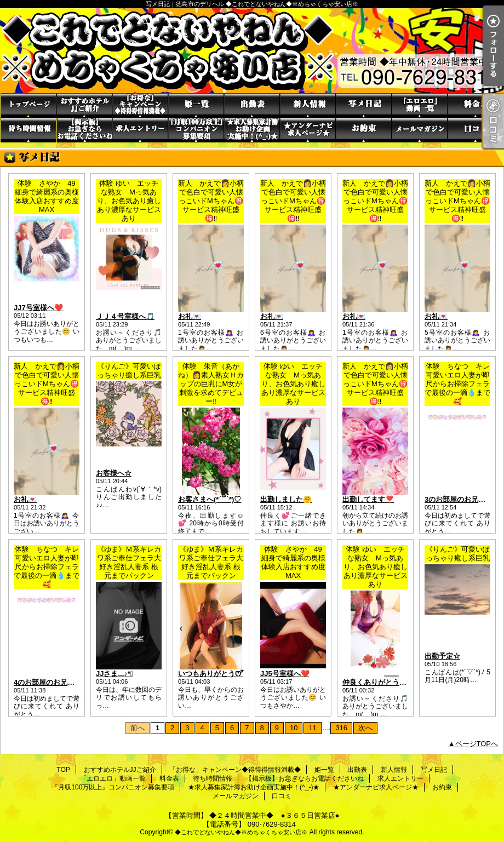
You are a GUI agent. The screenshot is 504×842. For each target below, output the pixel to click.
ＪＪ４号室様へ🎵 (125, 316)
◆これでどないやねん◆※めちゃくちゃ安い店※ (241, 832)
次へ (365, 728)
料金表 (476, 105)
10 (294, 728)
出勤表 (252, 105)
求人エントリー (140, 130)
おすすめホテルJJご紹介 (84, 105)
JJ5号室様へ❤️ (285, 674)
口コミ (476, 130)
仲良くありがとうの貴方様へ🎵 (393, 682)
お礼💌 (190, 316)
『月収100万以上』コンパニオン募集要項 (196, 130)
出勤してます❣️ (368, 499)
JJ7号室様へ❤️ (38, 308)
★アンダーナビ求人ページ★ (308, 130)
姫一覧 (196, 105)
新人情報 (308, 105)
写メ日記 (364, 105)
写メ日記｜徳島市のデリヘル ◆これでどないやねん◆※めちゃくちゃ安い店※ (252, 51)
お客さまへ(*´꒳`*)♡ (210, 499)
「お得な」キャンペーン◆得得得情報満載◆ (140, 105)
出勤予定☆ (442, 656)
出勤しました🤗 (286, 499)
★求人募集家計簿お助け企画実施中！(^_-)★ (252, 130)
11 (312, 728)
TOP (28, 105)
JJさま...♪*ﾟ (114, 674)
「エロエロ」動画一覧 (420, 105)
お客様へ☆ (114, 473)
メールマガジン (420, 130)
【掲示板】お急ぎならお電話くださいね (84, 130)
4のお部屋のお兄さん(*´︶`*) (59, 682)
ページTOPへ (477, 744)
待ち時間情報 (28, 130)
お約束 (364, 130)
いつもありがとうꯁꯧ (211, 674)
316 (341, 728)
